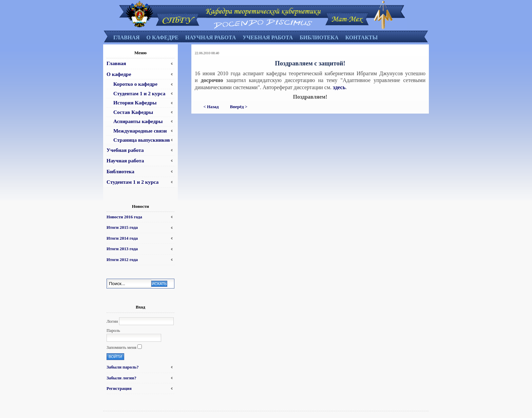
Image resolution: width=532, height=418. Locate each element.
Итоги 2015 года (122, 227)
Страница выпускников (142, 140)
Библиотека (319, 37)
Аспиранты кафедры (138, 121)
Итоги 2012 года (122, 260)
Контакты (362, 37)
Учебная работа (268, 37)
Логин (112, 321)
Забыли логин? (121, 378)
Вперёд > (239, 107)
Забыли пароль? (123, 367)
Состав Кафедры (133, 112)
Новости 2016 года (124, 217)
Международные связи (140, 131)
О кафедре (162, 37)
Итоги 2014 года (122, 238)
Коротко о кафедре (135, 84)
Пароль (113, 331)
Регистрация (119, 389)
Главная (126, 37)
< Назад (211, 107)
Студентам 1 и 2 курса (139, 93)
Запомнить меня (121, 347)
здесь (339, 87)
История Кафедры (135, 103)
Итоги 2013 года (122, 249)
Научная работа (211, 37)
